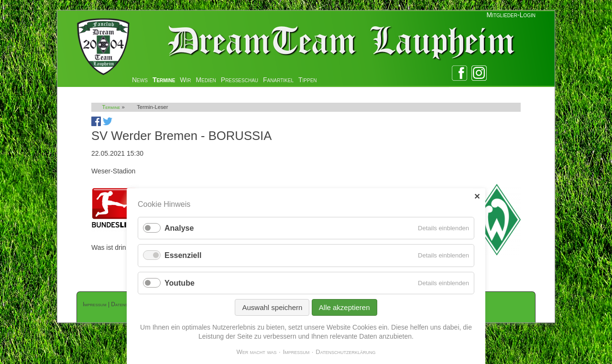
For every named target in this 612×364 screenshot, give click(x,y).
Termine (164, 80)
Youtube (180, 283)
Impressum (95, 304)
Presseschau (240, 80)
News (140, 80)
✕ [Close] (477, 197)
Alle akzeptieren (344, 307)
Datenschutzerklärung (345, 352)
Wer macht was (256, 352)
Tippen (308, 80)
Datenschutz (126, 304)
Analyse (179, 228)
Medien (206, 80)
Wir (185, 80)
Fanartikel (278, 80)
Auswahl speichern (272, 307)
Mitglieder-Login (511, 15)
